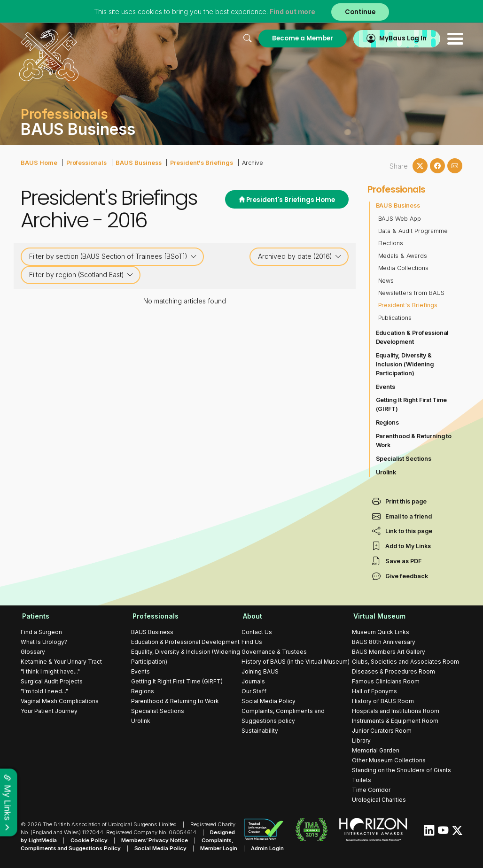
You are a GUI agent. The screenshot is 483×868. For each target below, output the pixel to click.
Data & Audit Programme (413, 231)
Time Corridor (371, 789)
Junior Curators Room (382, 730)
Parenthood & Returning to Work (414, 441)
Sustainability (260, 730)
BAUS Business (136, 162)
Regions (388, 422)
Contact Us (257, 632)
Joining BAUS (260, 671)
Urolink (386, 472)
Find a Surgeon (41, 632)
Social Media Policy (269, 701)
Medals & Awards (403, 256)
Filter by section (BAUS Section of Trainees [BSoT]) (113, 256)
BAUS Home (39, 162)
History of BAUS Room (383, 701)
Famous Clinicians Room (386, 681)
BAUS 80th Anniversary (384, 641)
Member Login (216, 848)
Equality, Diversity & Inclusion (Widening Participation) (405, 364)
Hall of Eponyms (374, 691)
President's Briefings (198, 162)
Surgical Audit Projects (52, 681)
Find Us (252, 641)
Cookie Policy (89, 840)
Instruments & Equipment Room (395, 720)
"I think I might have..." (50, 671)
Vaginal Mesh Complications (60, 701)
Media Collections (404, 268)
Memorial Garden (376, 750)
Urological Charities (379, 799)
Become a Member (299, 38)
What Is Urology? (44, 641)
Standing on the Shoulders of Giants (401, 770)
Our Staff (254, 691)
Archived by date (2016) (300, 256)
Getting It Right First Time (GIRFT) (412, 404)
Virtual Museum (378, 616)
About (251, 616)
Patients (34, 616)
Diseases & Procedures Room (393, 671)
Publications (395, 317)
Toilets (362, 779)
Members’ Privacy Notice (153, 840)
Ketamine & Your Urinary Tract (61, 661)
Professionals (85, 162)
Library (361, 740)
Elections (391, 243)
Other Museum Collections (389, 760)
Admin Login (265, 848)
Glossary (33, 651)
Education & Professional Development (413, 337)
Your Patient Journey (49, 710)
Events (386, 386)
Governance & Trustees (274, 651)
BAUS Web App (400, 218)
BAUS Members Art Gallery (389, 651)
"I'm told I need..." (44, 691)
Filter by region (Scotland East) (81, 275)
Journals (253, 681)
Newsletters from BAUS (412, 293)
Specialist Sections (404, 459)
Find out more (292, 12)
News (386, 280)
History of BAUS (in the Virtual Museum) (296, 661)
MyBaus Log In (401, 38)
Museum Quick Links (381, 632)
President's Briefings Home (286, 200)
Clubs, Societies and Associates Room (405, 661)
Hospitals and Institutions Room (396, 710)
